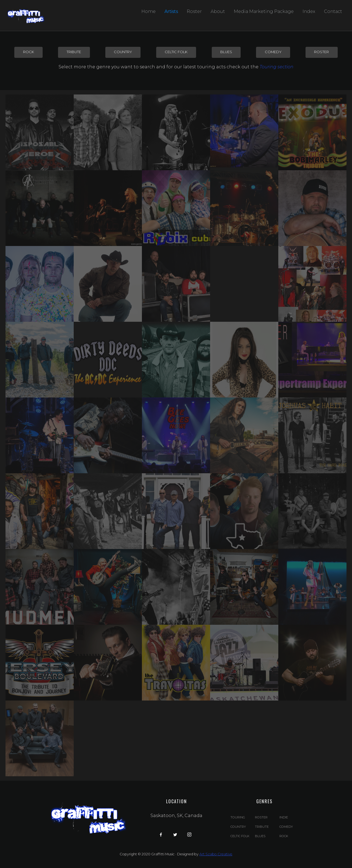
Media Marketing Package (264, 11)
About (218, 11)
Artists (171, 11)
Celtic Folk (176, 52)
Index (309, 11)
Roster (194, 11)
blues (226, 52)
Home (148, 11)
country (123, 52)
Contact (333, 11)
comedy (273, 52)
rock (29, 52)
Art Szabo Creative (216, 854)
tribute (74, 52)
